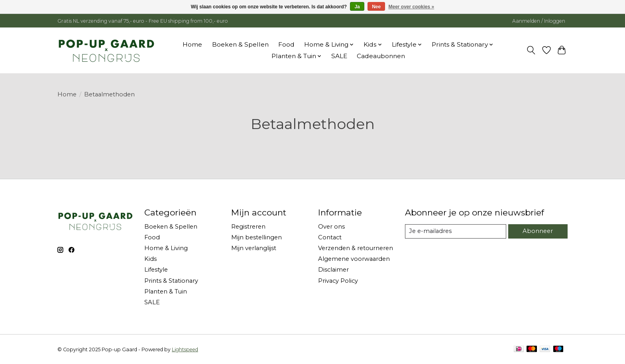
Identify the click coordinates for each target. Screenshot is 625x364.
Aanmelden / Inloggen (539, 21)
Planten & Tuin (166, 292)
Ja (357, 7)
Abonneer (538, 231)
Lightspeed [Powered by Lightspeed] (185, 349)
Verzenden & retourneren (356, 248)
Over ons (331, 227)
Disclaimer (333, 270)
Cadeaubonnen (381, 56)
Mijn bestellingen (256, 237)
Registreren (248, 227)
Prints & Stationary (171, 281)
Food (286, 44)
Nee (376, 7)
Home (192, 44)
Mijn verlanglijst (254, 248)
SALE (339, 56)
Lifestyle (156, 270)
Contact (330, 237)
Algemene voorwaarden (354, 259)
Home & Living (166, 248)
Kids (150, 259)
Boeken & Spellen (240, 44)
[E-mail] (456, 231)
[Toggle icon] (531, 50)
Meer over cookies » (412, 7)
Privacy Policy (338, 281)
